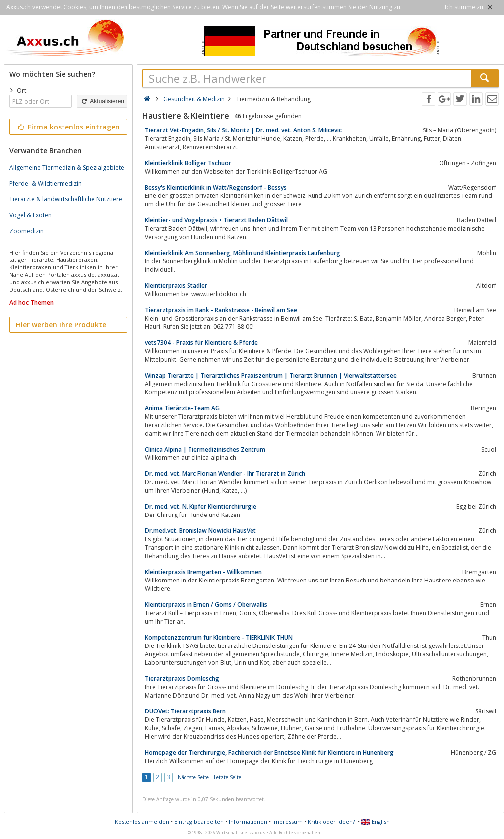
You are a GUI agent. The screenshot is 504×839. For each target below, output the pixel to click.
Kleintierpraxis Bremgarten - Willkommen (203, 572)
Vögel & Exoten (31, 215)
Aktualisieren (102, 101)
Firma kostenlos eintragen (68, 127)
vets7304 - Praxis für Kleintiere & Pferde (201, 343)
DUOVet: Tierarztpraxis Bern (185, 711)
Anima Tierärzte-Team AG (182, 408)
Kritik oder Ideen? (331, 821)
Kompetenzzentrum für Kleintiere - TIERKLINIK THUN (219, 637)
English (376, 821)
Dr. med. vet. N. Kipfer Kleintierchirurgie (201, 506)
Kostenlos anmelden (142, 821)
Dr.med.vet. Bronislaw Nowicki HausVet (200, 531)
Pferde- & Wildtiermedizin (46, 183)
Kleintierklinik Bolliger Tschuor (188, 163)
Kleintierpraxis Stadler (176, 286)
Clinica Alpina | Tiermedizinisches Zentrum (205, 449)
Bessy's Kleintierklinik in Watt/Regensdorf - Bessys (216, 187)
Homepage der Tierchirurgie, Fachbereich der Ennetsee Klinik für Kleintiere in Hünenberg (269, 752)
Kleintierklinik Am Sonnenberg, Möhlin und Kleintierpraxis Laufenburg (243, 253)
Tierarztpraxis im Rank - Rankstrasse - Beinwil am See (221, 310)
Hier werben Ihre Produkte (61, 325)
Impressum (287, 821)
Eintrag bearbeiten (199, 821)
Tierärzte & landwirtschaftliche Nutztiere (66, 199)
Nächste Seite (193, 777)
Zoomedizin (27, 231)
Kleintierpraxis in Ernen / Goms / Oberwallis (206, 605)
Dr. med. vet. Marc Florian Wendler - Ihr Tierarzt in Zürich (225, 474)
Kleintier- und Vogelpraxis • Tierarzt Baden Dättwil (216, 220)
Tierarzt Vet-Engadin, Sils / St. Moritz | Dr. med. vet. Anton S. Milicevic (243, 130)
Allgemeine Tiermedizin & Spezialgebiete (67, 167)
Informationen (248, 821)
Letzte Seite (227, 777)
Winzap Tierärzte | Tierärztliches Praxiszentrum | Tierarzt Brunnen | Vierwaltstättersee (271, 375)
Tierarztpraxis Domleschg (182, 678)
